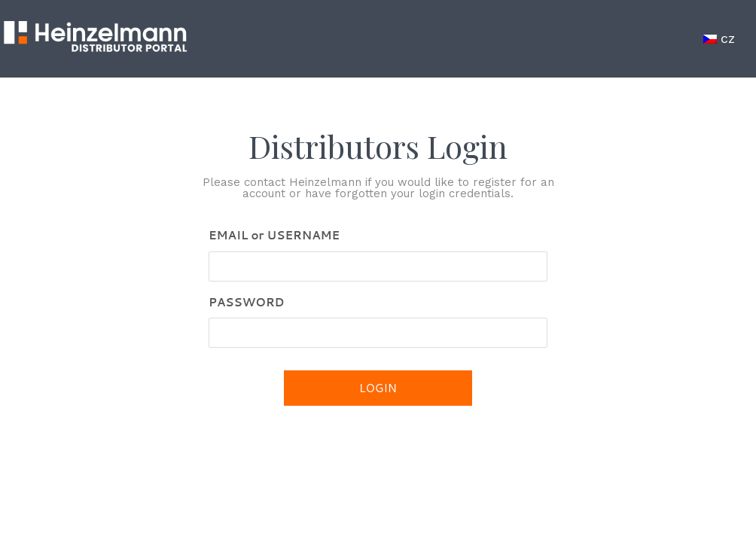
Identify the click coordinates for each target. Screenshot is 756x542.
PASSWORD (247, 302)
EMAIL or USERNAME (274, 235)
